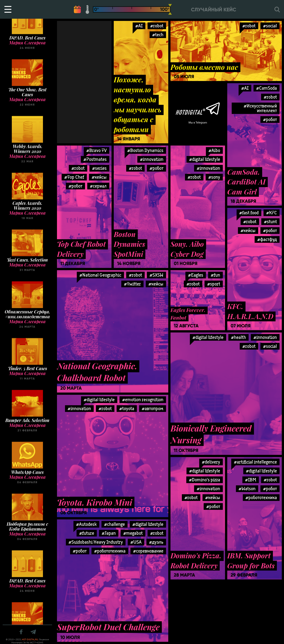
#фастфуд (267, 239)
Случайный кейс (214, 10)
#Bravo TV (96, 150)
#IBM (251, 480)
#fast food (249, 213)
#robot (157, 26)
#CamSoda (267, 88)
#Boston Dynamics (145, 150)
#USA (136, 542)
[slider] (170, 9)
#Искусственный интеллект (260, 108)
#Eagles (196, 275)
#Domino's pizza (205, 480)
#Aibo (214, 150)
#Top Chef (74, 177)
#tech (158, 35)
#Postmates (95, 159)
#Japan (109, 533)
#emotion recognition (143, 400)
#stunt (270, 222)
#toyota (127, 408)
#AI (139, 26)
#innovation (152, 159)
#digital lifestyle (205, 159)
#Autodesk (86, 524)
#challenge (115, 524)
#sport (214, 284)
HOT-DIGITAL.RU (30, 639)
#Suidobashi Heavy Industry (96, 542)
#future (87, 533)
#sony (214, 177)
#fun (215, 275)
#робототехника (261, 497)
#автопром (153, 408)
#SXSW (156, 275)
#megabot (133, 533)
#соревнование (148, 551)
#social (270, 26)
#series (99, 168)
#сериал (98, 186)
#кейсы (99, 177)
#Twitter (132, 284)
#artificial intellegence (255, 462)
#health (238, 337)
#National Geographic (100, 275)
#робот (270, 119)
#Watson (247, 489)
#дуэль (156, 542)
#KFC (272, 213)
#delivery (211, 462)
